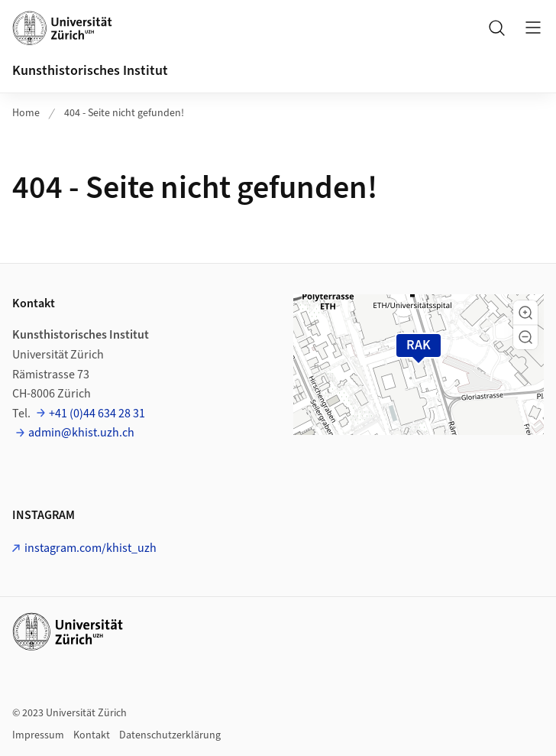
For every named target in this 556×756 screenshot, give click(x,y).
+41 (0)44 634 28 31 (97, 414)
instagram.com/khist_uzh (91, 548)
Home (26, 113)
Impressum (38, 735)
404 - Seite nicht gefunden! (124, 113)
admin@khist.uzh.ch (81, 433)
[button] (525, 313)
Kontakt (92, 735)
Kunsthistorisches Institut (90, 71)
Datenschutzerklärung (170, 735)
